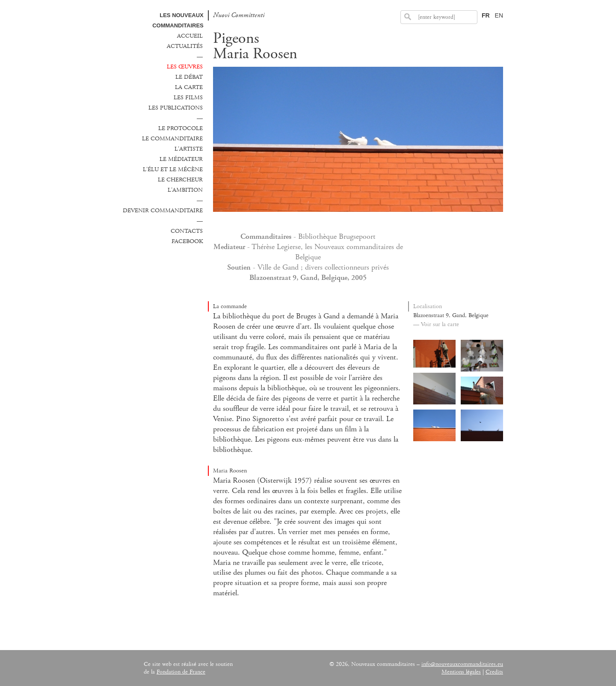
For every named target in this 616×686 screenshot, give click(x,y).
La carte (189, 87)
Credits (494, 672)
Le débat (189, 77)
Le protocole (181, 128)
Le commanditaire (172, 139)
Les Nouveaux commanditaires (178, 20)
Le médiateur (181, 159)
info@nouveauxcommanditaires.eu (462, 664)
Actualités (185, 46)
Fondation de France (181, 672)
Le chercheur (180, 180)
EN (499, 15)
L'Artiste (189, 149)
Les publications (176, 108)
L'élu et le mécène (173, 169)
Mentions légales (461, 672)
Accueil (190, 36)
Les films (188, 98)
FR (486, 15)
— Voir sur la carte (436, 324)
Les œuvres (185, 67)
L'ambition (185, 190)
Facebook (187, 241)
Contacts (187, 231)
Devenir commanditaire (163, 211)
